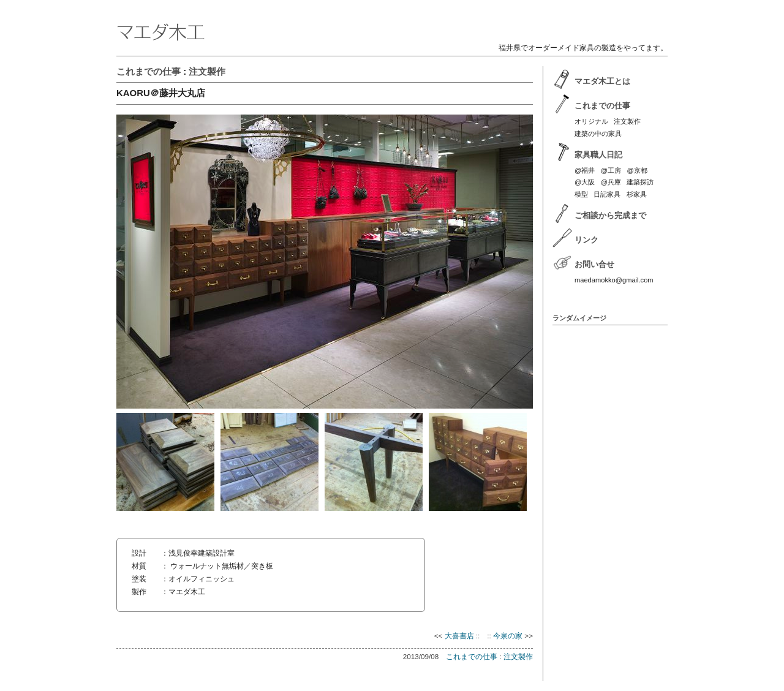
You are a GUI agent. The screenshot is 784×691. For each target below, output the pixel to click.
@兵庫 (611, 182)
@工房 (611, 170)
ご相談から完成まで (610, 215)
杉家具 (637, 194)
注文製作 (207, 71)
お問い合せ (594, 264)
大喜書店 (459, 636)
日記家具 (607, 194)
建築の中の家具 (598, 134)
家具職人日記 (598, 155)
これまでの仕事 (149, 71)
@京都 (637, 170)
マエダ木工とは (602, 81)
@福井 (585, 170)
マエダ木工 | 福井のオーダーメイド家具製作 (392, 22)
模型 (581, 194)
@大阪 (585, 182)
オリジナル (591, 121)
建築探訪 (640, 182)
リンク (586, 240)
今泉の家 (508, 636)
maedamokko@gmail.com (614, 280)
